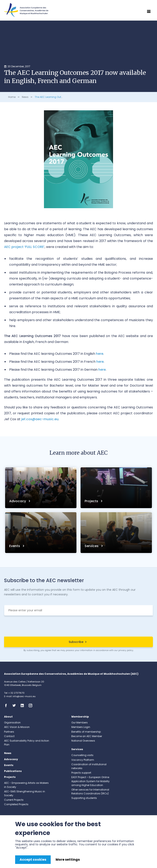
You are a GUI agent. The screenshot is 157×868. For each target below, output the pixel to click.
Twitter (15, 705)
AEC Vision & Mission (17, 727)
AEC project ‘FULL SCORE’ (24, 247)
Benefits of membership (86, 732)
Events (15, 546)
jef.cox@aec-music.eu (40, 419)
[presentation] (78, 627)
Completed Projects (16, 804)
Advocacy (18, 501)
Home (12, 97)
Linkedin (24, 705)
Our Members (80, 723)
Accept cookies (33, 860)
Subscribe (76, 642)
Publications (13, 771)
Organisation (12, 723)
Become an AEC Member (87, 736)
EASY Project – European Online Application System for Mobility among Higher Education (90, 781)
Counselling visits (82, 755)
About (8, 717)
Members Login (81, 727)
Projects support (81, 773)
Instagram (32, 705)
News (25, 97)
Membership (80, 717)
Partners (9, 732)
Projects (92, 501)
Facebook (7, 705)
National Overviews (83, 741)
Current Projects (14, 800)
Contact (9, 736)
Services (92, 546)
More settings (68, 860)
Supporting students (84, 798)
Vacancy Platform (83, 760)
